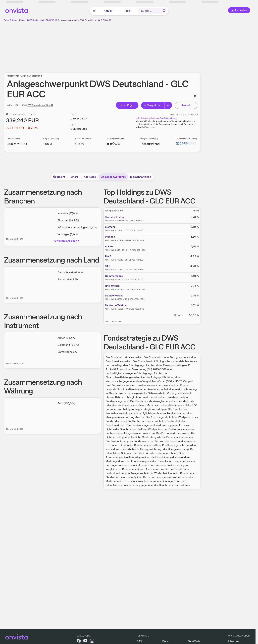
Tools (128, 11)
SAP (108, 266)
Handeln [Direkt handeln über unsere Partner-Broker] (186, 105)
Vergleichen (153, 105)
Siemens (110, 227)
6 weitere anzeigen (67, 241)
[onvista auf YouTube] (85, 641)
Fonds (22, 20)
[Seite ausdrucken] (195, 96)
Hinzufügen (127, 105)
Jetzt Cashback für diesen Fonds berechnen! (156, 118)
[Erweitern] (168, 105)
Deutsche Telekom (116, 305)
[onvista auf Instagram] (92, 641)
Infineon (110, 237)
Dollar (166, 641)
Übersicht (59, 177)
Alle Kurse (90, 177)
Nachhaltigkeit (141, 177)
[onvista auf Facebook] (79, 641)
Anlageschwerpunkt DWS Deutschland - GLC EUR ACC (86, 20)
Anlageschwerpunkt (113, 177)
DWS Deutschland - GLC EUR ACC (43, 20)
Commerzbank (114, 276)
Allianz (109, 246)
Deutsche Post (114, 296)
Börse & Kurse (10, 20)
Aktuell (108, 11)
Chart (74, 177)
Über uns (234, 641)
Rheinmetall (112, 286)
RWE (108, 256)
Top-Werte (194, 641)
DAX (139, 641)
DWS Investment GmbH (40, 105)
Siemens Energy (115, 217)
